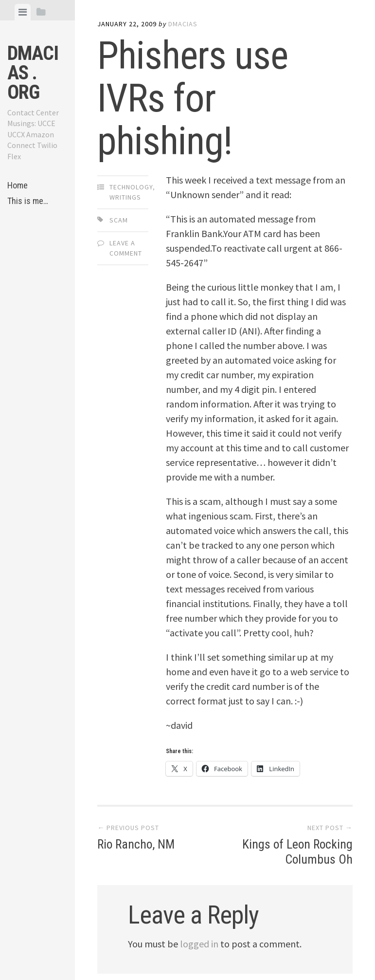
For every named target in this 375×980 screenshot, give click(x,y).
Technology (131, 187)
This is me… (28, 201)
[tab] (23, 12)
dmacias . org (33, 73)
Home (18, 185)
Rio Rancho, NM (137, 844)
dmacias (183, 24)
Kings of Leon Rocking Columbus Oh (296, 852)
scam (119, 220)
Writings (125, 197)
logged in (199, 944)
